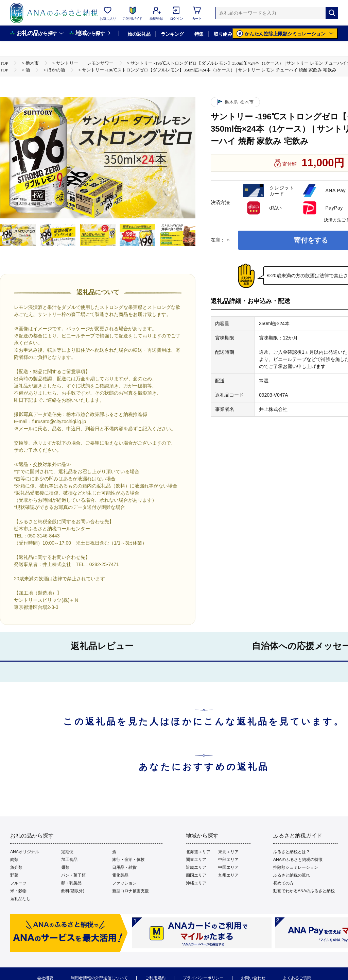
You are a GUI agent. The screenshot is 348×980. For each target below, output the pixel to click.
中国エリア (228, 867)
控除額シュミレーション (296, 867)
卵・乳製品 (71, 883)
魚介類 (16, 867)
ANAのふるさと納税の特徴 (298, 860)
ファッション (124, 883)
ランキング (172, 34)
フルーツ (18, 883)
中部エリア (228, 860)
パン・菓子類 (73, 875)
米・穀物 (18, 891)
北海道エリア (198, 852)
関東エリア (196, 860)
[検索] (332, 13)
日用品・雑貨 (124, 867)
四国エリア (196, 875)
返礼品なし (20, 899)
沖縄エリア (196, 883)
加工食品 (69, 860)
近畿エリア (196, 867)
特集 (199, 34)
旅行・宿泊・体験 (128, 860)
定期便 (67, 852)
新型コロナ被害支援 (130, 891)
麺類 (65, 867)
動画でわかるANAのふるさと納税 (304, 891)
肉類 (14, 860)
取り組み (223, 34)
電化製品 (120, 875)
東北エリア (228, 852)
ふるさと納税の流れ (292, 875)
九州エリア (228, 875)
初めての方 (283, 883)
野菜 (14, 875)
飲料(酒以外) (73, 891)
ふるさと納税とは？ (292, 852)
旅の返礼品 (139, 34)
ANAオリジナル (25, 852)
